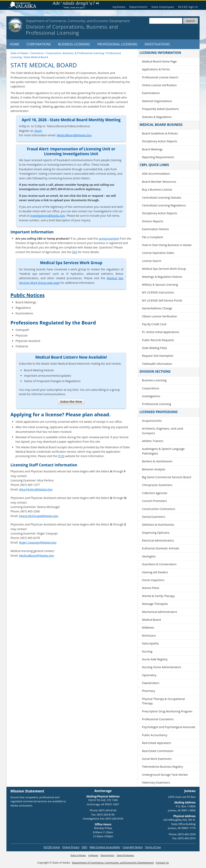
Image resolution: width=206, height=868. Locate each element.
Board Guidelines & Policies (160, 133)
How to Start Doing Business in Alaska (167, 245)
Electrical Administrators (158, 540)
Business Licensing (74, 44)
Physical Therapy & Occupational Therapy (163, 701)
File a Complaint (152, 237)
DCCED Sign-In (188, 7)
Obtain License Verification (160, 316)
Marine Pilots (151, 588)
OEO (84, 847)
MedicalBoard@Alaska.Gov (74, 135)
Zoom (38, 131)
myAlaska (119, 7)
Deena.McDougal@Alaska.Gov (39, 516)
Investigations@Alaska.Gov (48, 216)
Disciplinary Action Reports (160, 141)
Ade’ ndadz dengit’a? (76, 3)
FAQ (75, 252)
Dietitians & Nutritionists (158, 525)
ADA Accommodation (156, 174)
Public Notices (28, 295)
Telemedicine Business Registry (163, 767)
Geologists (149, 556)
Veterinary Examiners (156, 782)
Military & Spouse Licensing (160, 285)
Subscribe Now (71, 402)
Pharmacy (149, 691)
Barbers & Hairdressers (157, 461)
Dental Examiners (154, 517)
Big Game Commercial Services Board (167, 477)
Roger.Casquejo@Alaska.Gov (38, 542)
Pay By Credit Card (154, 324)
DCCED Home (52, 847)
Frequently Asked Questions (160, 109)
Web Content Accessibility (105, 847)
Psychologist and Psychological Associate (169, 727)
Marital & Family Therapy (158, 596)
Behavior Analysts (154, 469)
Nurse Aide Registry (155, 659)
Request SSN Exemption (158, 356)
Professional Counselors (158, 719)
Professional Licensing (117, 44)
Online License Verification (159, 85)
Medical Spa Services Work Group (164, 269)
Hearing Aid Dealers (155, 572)
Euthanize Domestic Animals (161, 548)
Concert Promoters (154, 501)
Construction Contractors (159, 509)
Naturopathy (150, 643)
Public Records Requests (158, 340)
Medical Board (151, 620)
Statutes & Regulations (157, 117)
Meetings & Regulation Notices (162, 277)
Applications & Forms (156, 69)
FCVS (61, 456)
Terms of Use (153, 847)
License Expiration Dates (158, 253)
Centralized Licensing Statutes (162, 198)
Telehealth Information (157, 364)
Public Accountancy (155, 735)
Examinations (151, 93)
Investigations (157, 44)
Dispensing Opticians (156, 533)
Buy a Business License (157, 189)
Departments (138, 7)
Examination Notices (156, 229)
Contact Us (162, 863)
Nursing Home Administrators (162, 667)
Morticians (149, 636)
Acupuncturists (152, 421)
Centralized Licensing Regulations (164, 205)
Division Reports (153, 221)
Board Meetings (152, 149)
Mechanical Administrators (160, 612)
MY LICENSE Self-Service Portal (162, 300)
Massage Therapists (155, 604)
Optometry (149, 675)
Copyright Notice (133, 847)
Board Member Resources (159, 182)
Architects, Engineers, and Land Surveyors (163, 431)
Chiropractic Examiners (157, 485)
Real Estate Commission (158, 751)
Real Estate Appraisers (157, 743)
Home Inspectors (153, 580)
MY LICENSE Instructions (158, 292)
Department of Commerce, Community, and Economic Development (113, 863)
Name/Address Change (157, 308)
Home (14, 44)
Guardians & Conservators (159, 564)
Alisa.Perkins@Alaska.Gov (36, 489)
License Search (152, 261)
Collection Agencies (155, 493)
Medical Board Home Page (159, 61)
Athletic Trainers (153, 441)
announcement (109, 239)
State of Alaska (24, 5)
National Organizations (157, 101)
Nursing (147, 651)
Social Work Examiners (157, 759)
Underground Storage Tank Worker (165, 775)
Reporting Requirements (158, 157)
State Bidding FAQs (154, 348)
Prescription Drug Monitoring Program (167, 711)
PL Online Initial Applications (161, 332)
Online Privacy (71, 847)
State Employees (163, 7)
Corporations (39, 44)
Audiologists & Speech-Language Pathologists (163, 451)
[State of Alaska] (15, 25)
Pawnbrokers (151, 683)
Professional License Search (160, 77)
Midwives (148, 627)
